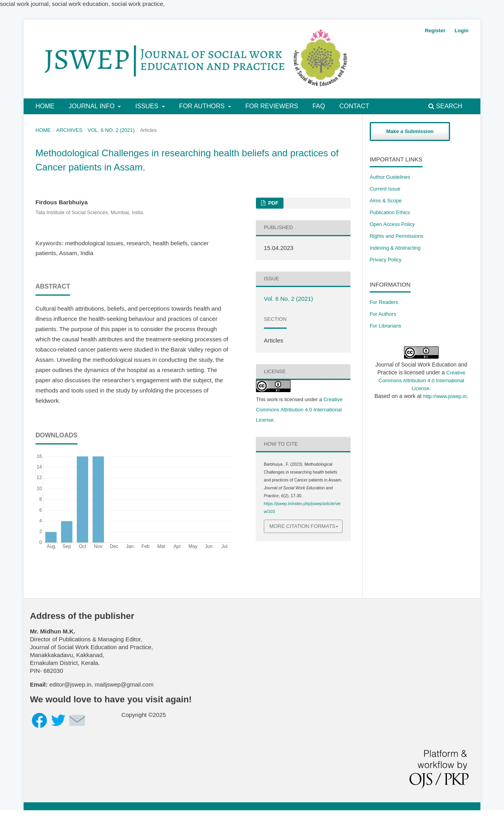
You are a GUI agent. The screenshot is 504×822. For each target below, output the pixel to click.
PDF (272, 203)
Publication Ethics (390, 212)
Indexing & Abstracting (395, 248)
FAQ (319, 106)
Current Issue (385, 189)
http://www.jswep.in (445, 396)
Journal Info (92, 106)
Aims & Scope (386, 201)
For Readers (384, 302)
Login (462, 31)
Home (45, 106)
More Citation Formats (302, 526)
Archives (69, 130)
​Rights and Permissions (397, 236)
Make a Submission (410, 131)
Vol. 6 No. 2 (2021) (111, 130)
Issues (148, 106)
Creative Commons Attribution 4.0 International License (299, 410)
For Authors (203, 106)
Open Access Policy (392, 224)
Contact (354, 106)
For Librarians (385, 326)
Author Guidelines (390, 177)
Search (445, 106)
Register (435, 31)
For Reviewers (272, 106)
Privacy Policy (386, 260)
